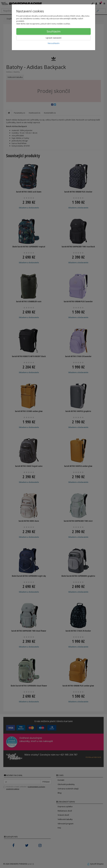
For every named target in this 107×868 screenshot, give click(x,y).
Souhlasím (54, 31)
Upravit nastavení (53, 38)
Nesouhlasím (54, 43)
